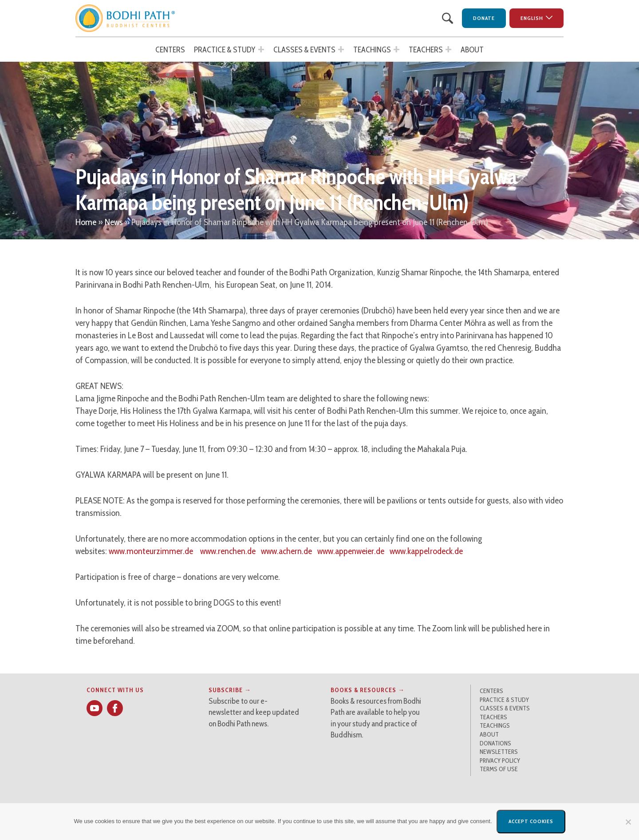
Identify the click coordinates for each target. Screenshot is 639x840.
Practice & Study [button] (225, 50)
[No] (628, 822)
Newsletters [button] (499, 752)
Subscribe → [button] (230, 690)
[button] (125, 18)
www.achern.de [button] (286, 551)
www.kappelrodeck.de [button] (426, 551)
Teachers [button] (426, 50)
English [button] (532, 18)
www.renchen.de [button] (228, 551)
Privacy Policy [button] (500, 761)
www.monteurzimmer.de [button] (151, 551)
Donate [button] (484, 18)
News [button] (114, 222)
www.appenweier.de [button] (351, 551)
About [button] (472, 50)
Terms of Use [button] (499, 769)
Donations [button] (495, 743)
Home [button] (86, 222)
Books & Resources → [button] (368, 690)
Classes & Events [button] (304, 50)
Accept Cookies (531, 821)
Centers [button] (170, 50)
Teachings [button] (372, 50)
